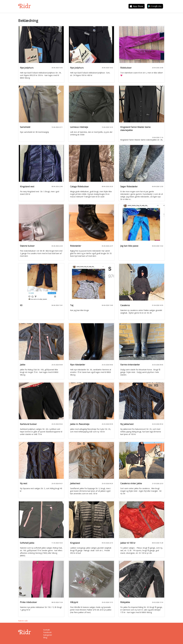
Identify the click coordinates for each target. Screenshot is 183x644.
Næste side (23, 621)
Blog (45, 637)
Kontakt (47, 630)
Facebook (47, 632)
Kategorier (48, 635)
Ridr (25, 6)
